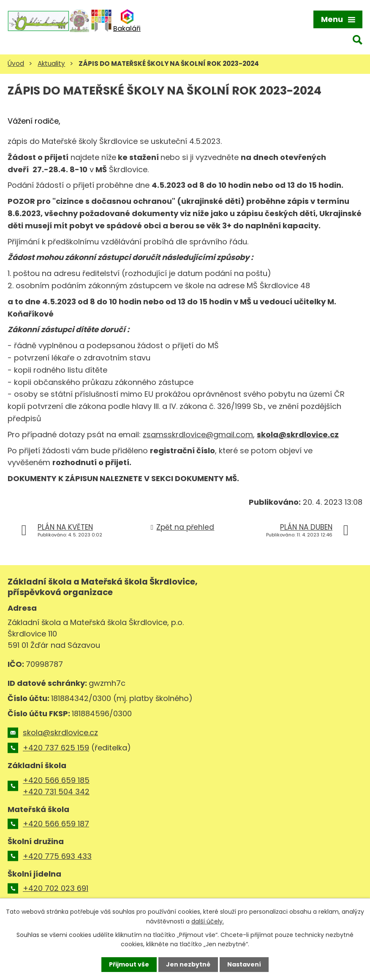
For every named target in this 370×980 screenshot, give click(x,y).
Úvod (16, 64)
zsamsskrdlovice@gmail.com (198, 435)
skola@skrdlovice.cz (298, 435)
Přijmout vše (129, 964)
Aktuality (51, 64)
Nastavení (244, 964)
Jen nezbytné (188, 964)
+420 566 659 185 (56, 780)
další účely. (208, 921)
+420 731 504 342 (56, 792)
